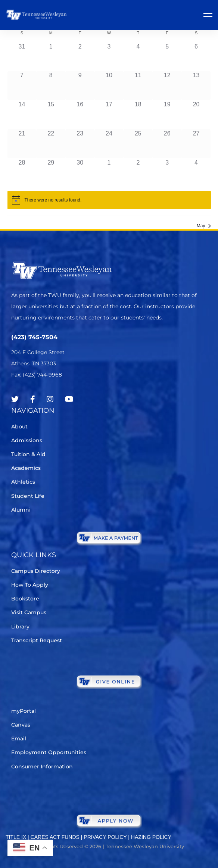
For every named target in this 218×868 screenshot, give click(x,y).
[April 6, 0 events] (196, 57)
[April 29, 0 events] (51, 173)
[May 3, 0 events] (167, 173)
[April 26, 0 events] (167, 144)
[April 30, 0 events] (80, 173)
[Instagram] (50, 399)
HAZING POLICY (151, 837)
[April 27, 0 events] (196, 144)
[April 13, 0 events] (196, 85)
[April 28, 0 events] (22, 173)
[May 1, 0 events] (109, 173)
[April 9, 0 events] (80, 85)
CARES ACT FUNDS (55, 837)
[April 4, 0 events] (138, 57)
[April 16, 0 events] (80, 115)
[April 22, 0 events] (51, 144)
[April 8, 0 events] (51, 85)
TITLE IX (16, 837)
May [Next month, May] (204, 226)
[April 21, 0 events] (22, 144)
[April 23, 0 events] (80, 144)
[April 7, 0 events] (22, 85)
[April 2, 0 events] (80, 57)
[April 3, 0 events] (109, 57)
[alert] (109, 200)
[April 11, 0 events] (138, 85)
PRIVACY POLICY (105, 837)
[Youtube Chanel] (69, 399)
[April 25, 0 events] (138, 144)
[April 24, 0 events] (109, 144)
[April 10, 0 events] (109, 85)
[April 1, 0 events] (51, 57)
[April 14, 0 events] (22, 115)
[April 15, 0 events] (51, 115)
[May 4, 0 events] (196, 173)
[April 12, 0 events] (167, 85)
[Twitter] (15, 399)
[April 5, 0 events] (167, 57)
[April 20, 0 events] (196, 115)
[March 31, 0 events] (22, 57)
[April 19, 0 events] (167, 115)
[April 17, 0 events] (109, 115)
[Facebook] (33, 399)
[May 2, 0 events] (138, 173)
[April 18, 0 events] (138, 115)
